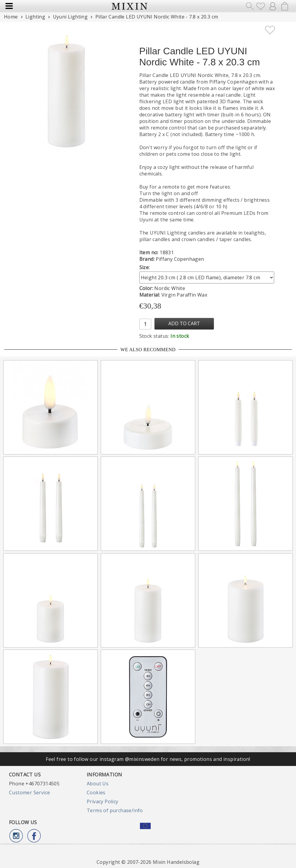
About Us (98, 784)
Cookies (96, 793)
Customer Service (29, 793)
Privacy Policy (103, 801)
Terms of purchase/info (115, 810)
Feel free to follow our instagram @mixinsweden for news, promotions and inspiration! (148, 759)
